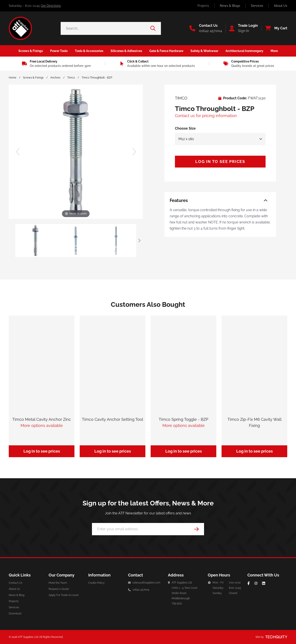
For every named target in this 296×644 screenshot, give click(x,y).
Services (257, 6)
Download (15, 614)
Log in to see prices (220, 161)
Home (12, 78)
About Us (281, 6)
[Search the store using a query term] (106, 28)
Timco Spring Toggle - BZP (183, 419)
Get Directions (51, 6)
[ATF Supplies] (20, 28)
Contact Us (16, 583)
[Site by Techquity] (276, 637)
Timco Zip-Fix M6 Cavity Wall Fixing (255, 422)
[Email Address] (148, 529)
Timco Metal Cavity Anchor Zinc (42, 419)
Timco (71, 78)
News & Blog (17, 595)
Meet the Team (58, 583)
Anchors (55, 78)
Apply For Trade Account (64, 595)
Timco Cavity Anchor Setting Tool (113, 419)
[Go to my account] (242, 28)
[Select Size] (220, 139)
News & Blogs (230, 6)
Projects (203, 6)
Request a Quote (59, 589)
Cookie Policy (96, 583)
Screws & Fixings (33, 78)
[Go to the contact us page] (206, 28)
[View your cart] (274, 28)
